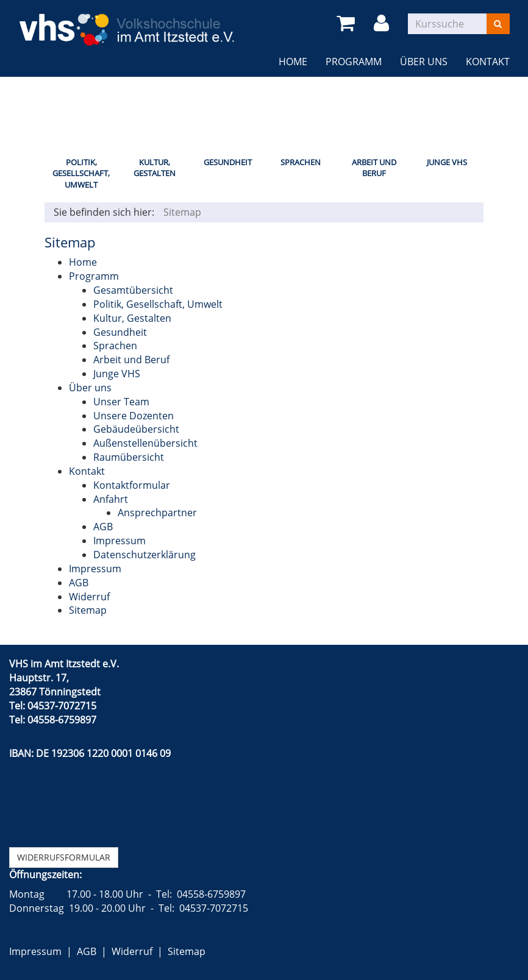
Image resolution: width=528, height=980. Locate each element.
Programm (354, 62)
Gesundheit (228, 162)
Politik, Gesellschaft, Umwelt (81, 173)
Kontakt (488, 62)
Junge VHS (447, 162)
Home (293, 62)
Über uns (424, 62)
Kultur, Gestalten (155, 168)
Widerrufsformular (64, 857)
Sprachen (301, 162)
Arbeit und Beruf (374, 168)
